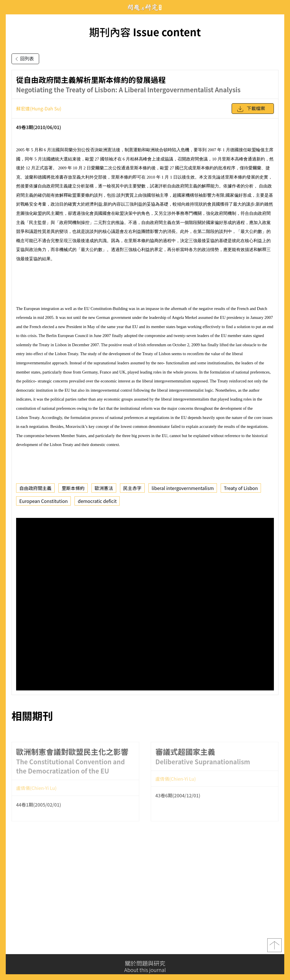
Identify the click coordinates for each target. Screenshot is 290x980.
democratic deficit (97, 501)
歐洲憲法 (104, 488)
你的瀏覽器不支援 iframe (145, 604)
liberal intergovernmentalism (183, 488)
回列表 (24, 59)
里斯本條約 (73, 488)
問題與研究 (145, 7)
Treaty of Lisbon (241, 488)
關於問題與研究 (145, 966)
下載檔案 (251, 109)
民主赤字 (132, 488)
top (274, 947)
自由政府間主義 (35, 488)
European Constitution (43, 501)
